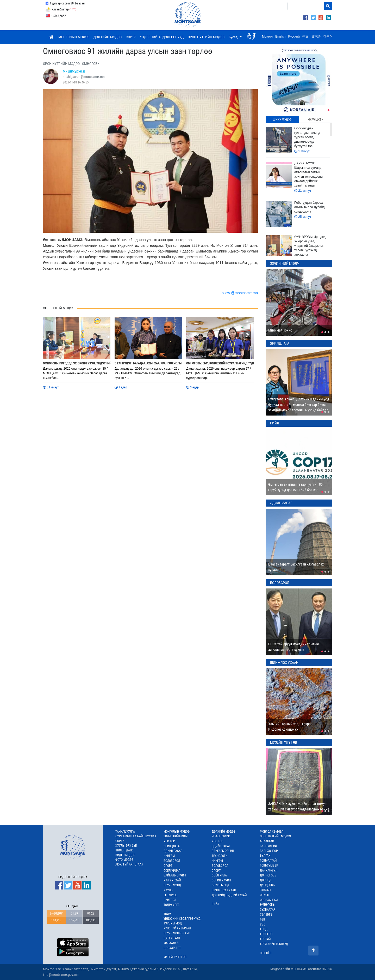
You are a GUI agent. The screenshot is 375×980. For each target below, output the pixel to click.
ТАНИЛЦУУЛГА (125, 832)
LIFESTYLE (170, 895)
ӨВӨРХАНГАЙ (269, 900)
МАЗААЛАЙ (171, 943)
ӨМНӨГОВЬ (267, 905)
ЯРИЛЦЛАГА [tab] (280, 343)
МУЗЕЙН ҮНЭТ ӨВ (175, 957)
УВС (263, 924)
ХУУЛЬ (168, 890)
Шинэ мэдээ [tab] (282, 119)
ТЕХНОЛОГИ (220, 856)
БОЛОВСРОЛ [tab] (280, 583)
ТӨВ (262, 919)
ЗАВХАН (265, 890)
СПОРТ (168, 866)
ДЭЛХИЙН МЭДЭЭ (108, 37)
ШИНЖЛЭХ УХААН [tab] (284, 663)
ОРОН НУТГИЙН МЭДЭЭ (206, 37)
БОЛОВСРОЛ (172, 861)
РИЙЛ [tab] (275, 423)
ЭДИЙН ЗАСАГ (173, 851)
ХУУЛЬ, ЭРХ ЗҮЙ (126, 846)
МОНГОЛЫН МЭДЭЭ (74, 37)
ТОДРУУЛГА (171, 905)
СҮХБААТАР (268, 910)
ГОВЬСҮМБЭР (269, 865)
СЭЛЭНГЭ (266, 915)
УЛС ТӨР (169, 841)
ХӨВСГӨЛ (266, 934)
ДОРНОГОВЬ (268, 875)
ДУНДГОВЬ (267, 885)
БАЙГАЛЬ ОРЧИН (175, 875)
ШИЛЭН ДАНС (124, 850)
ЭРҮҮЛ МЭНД (172, 885)
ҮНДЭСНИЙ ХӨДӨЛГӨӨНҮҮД (162, 37)
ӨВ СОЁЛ (266, 953)
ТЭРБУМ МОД (173, 923)
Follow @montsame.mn (239, 293)
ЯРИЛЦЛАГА (172, 846)
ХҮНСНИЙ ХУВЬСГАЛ (177, 928)
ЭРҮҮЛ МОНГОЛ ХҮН (177, 933)
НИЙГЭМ (169, 856)
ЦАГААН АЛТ (172, 938)
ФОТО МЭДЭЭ (124, 860)
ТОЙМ (167, 914)
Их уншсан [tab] (315, 119)
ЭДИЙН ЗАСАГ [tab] (281, 503)
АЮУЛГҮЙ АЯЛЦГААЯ (129, 864)
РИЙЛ (215, 904)
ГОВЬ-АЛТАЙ (268, 861)
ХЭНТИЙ (265, 939)
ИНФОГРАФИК (221, 836)
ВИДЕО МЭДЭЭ (125, 855)
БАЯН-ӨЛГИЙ (268, 846)
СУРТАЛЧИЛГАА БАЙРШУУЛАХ (136, 836)
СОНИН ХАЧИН (221, 880)
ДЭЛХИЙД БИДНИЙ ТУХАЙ (229, 895)
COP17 (131, 37)
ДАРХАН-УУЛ (269, 870)
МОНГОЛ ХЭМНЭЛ (272, 832)
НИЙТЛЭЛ (170, 900)
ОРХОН (264, 895)
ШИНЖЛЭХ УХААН (224, 890)
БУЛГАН (265, 856)
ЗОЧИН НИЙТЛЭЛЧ (176, 836)
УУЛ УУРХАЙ (172, 880)
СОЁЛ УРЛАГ (172, 871)
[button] (49, 335)
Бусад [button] (234, 37)
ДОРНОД (266, 880)
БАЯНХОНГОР (269, 851)
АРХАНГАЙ (267, 841)
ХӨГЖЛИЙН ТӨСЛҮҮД (274, 944)
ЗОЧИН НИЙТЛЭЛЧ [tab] (285, 263)
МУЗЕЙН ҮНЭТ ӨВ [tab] (284, 742)
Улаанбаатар (61, 10)
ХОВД (264, 929)
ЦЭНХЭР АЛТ (172, 948)
